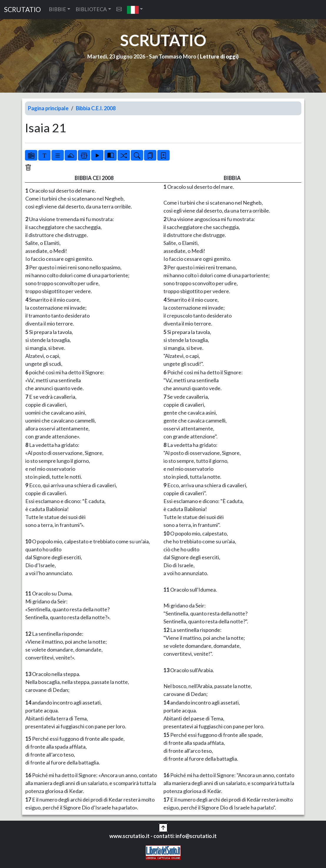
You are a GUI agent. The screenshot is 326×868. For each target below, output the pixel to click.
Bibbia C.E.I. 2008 (96, 108)
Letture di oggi (218, 56)
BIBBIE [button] (57, 9)
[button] (135, 10)
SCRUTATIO (22, 10)
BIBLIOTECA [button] (91, 9)
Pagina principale (48, 108)
